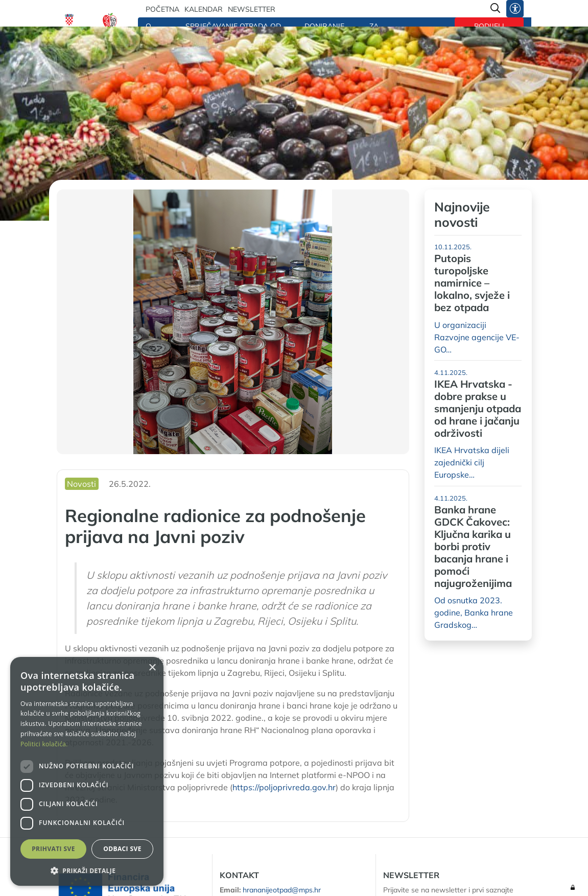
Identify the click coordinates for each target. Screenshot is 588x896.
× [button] (152, 668)
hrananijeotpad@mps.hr (282, 890)
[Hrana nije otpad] (110, 23)
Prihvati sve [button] (53, 849)
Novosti (81, 484)
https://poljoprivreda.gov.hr (284, 787)
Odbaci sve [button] (122, 849)
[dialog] (87, 771)
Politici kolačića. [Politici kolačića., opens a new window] (44, 744)
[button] (87, 870)
